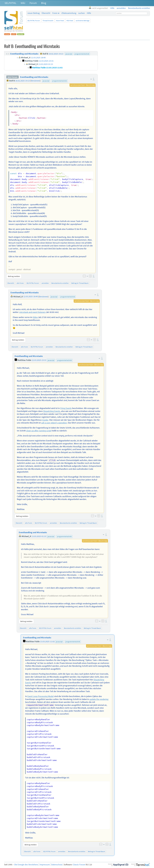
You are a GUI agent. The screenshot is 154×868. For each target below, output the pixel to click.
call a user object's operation (54, 423)
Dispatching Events (52, 411)
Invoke (45, 420)
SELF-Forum (12, 77)
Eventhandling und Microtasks (34, 77)
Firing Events (66, 408)
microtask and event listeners (32, 312)
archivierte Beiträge (83, 21)
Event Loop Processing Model (41, 696)
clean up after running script (39, 431)
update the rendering (99, 699)
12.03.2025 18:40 (31, 297)
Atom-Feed (60, 21)
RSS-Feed (70, 21)
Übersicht (46, 13)
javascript (46, 81)
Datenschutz (57, 865)
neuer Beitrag (34, 13)
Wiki (23, 3)
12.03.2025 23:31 (39, 360)
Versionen (35, 81)
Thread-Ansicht (48, 21)
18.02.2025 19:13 (23, 81)
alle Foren (20, 283)
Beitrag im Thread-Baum (80, 283)
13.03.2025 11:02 (47, 641)
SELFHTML (10, 3)
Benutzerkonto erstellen (60, 283)
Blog (44, 3)
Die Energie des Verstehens (26, 865)
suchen (81, 13)
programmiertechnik (60, 81)
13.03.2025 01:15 (39, 536)
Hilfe (89, 13)
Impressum (45, 865)
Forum (33, 3)
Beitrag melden (14, 276)
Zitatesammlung (69, 13)
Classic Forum (79, 865)
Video (35, 317)
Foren (55, 13)
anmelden (45, 283)
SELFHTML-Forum (34, 21)
